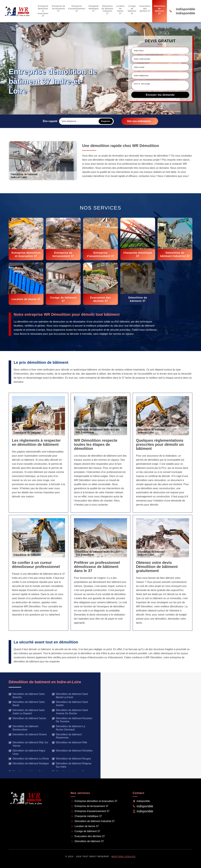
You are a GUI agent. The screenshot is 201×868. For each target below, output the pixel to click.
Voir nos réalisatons (139, 121)
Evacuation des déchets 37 (145, 9)
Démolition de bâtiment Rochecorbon (23, 728)
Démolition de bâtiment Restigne (29, 764)
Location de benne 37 (120, 10)
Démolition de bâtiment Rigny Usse (27, 752)
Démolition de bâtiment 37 (160, 10)
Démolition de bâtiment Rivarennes (67, 736)
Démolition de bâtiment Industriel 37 (107, 10)
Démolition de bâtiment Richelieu (72, 751)
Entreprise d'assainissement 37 (77, 9)
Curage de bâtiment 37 (132, 10)
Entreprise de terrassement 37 (58, 9)
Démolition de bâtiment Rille (70, 743)
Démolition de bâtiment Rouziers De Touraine (72, 720)
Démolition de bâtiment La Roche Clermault (69, 728)
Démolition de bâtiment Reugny (71, 759)
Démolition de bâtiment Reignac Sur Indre (72, 765)
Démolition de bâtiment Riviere (28, 735)
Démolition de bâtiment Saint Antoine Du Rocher (70, 712)
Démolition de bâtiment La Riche (29, 759)
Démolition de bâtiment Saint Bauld (27, 704)
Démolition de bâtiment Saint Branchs (27, 696)
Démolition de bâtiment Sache (27, 718)
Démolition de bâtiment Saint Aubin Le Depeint (27, 712)
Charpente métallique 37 (94, 9)
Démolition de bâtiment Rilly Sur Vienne (29, 744)
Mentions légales (124, 857)
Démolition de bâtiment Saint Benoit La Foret (70, 696)
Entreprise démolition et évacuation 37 (43, 11)
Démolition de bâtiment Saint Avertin (70, 704)
